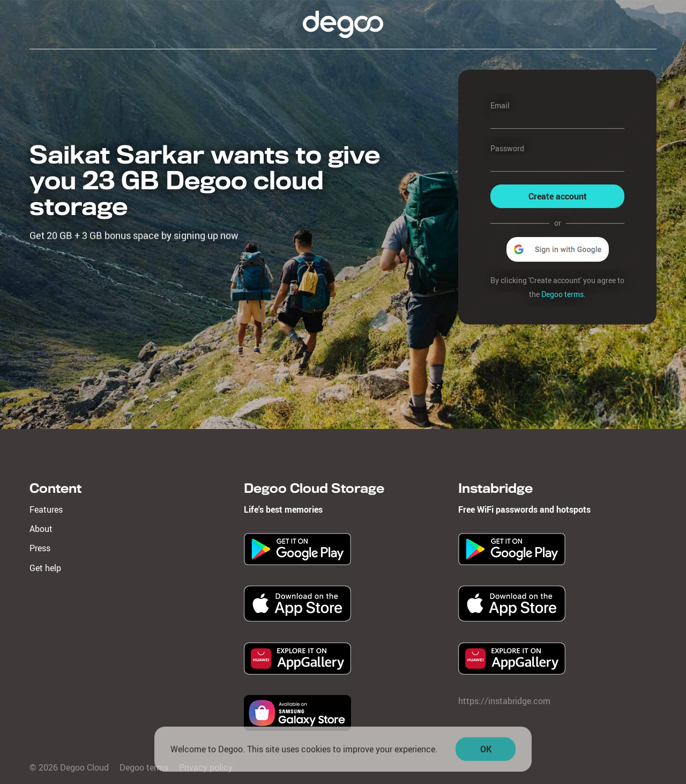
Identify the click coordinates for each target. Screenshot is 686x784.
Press (40, 548)
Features (46, 509)
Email (500, 105)
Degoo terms (562, 294)
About (41, 529)
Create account (558, 196)
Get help (45, 568)
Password (507, 148)
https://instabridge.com (504, 701)
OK (486, 751)
